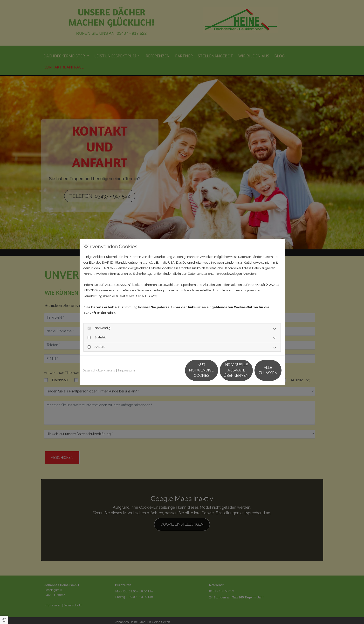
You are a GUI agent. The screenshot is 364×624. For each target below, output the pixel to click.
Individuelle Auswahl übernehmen (213, 370)
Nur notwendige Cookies (168, 370)
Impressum (127, 370)
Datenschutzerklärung (99, 370)
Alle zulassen (259, 370)
